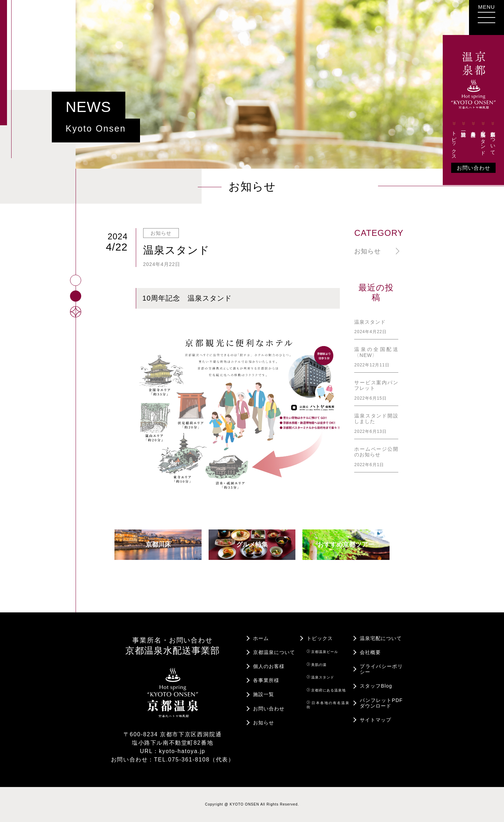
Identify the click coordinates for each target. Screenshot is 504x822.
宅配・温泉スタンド (483, 138)
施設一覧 (464, 126)
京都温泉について (493, 138)
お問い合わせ (474, 168)
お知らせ (367, 251)
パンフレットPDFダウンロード (381, 703)
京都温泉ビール (323, 652)
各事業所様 (474, 126)
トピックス (454, 140)
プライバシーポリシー (381, 669)
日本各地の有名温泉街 (328, 705)
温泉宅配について (381, 638)
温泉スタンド (321, 677)
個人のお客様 (269, 666)
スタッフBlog (376, 686)
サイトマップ (376, 720)
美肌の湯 (317, 665)
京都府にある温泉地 (326, 690)
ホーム (261, 638)
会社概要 (370, 652)
